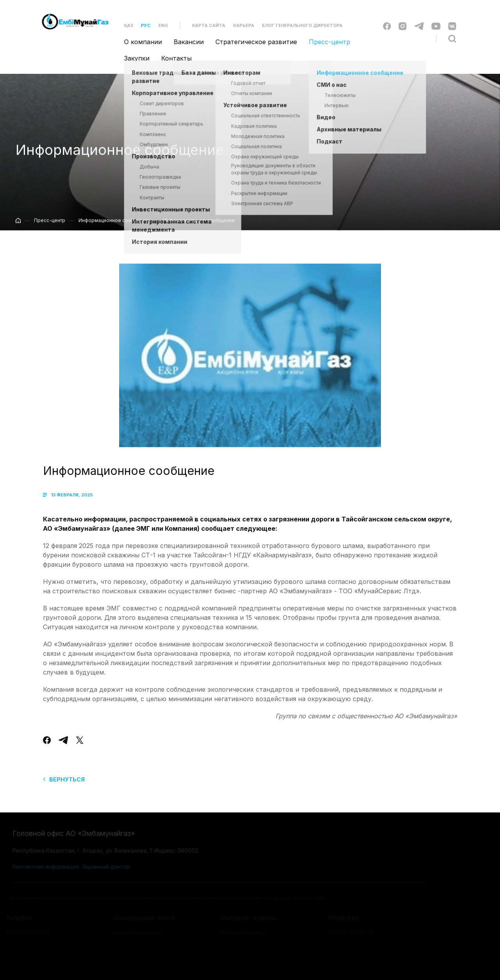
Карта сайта (204, 25)
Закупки (132, 58)
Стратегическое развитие (252, 42)
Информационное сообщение (114, 225)
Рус (141, 25)
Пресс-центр (325, 42)
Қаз (124, 25)
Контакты (172, 58)
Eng (159, 25)
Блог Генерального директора (298, 25)
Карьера (239, 25)
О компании (138, 42)
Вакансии (184, 42)
